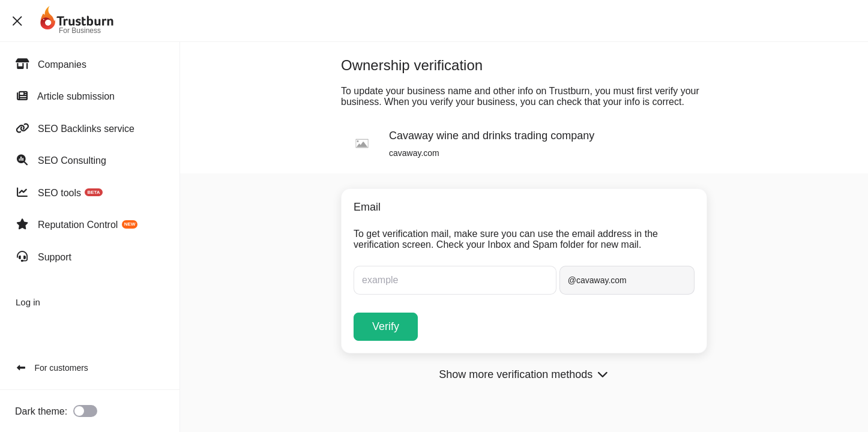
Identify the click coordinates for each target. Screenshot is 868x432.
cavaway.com (414, 153)
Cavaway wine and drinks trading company (492, 136)
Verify (386, 326)
